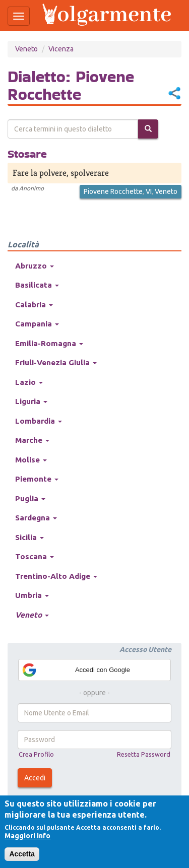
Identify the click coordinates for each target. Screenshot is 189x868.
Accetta (22, 854)
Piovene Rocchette (113, 191)
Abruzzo (35, 266)
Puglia (30, 498)
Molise (31, 460)
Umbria (32, 595)
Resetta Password (144, 754)
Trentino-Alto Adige (56, 576)
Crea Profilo (36, 754)
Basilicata (37, 285)
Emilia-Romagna (49, 343)
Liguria (31, 401)
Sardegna (36, 518)
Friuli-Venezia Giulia (56, 362)
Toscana (35, 556)
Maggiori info (27, 836)
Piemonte (37, 479)
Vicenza (61, 49)
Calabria (34, 305)
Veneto (26, 49)
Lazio (29, 382)
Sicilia (29, 537)
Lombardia (39, 421)
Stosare (27, 154)
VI (149, 191)
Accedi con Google (76, 670)
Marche (32, 440)
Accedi (35, 778)
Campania (37, 324)
